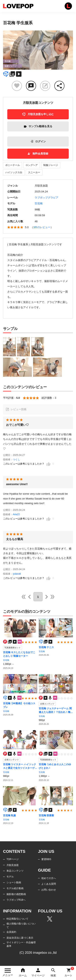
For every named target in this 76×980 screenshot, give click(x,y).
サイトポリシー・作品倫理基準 (21, 944)
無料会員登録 (38, 154)
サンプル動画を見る (38, 126)
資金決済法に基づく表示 (20, 938)
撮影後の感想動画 (16, 894)
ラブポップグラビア (47, 198)
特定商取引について (17, 919)
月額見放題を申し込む (38, 114)
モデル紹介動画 (15, 888)
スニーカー (34, 172)
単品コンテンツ (15, 871)
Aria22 (16, 514)
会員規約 (11, 932)
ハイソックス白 (14, 172)
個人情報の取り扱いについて (21, 925)
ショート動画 (14, 882)
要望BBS (46, 859)
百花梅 (39, 203)
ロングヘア (32, 165)
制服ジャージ (51, 165)
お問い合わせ (49, 890)
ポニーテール (13, 165)
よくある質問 (49, 884)
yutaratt (17, 574)
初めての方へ (49, 878)
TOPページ (13, 859)
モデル (10, 877)
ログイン (38, 141)
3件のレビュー (42, 227)
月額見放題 (13, 865)
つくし (16, 460)
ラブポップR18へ (16, 900)
